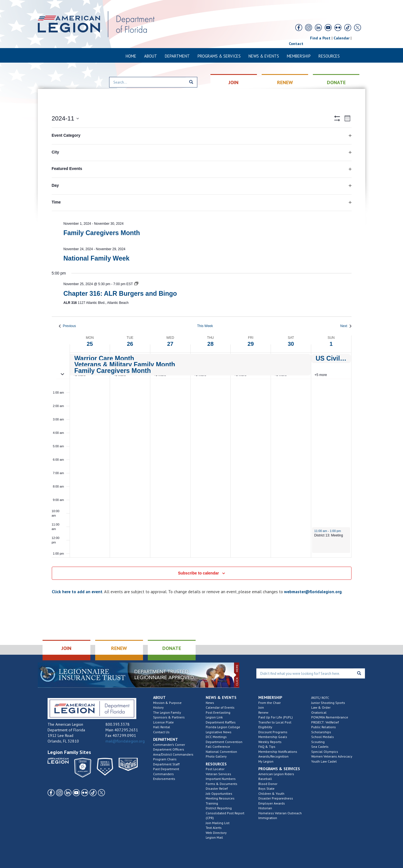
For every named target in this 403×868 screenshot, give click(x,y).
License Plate (163, 722)
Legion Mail (214, 837)
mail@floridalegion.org (125, 741)
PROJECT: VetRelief (325, 722)
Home (131, 56)
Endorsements (164, 779)
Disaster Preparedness (276, 798)
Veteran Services (218, 774)
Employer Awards (272, 803)
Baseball (265, 779)
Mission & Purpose (167, 703)
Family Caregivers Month (102, 233)
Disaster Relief (217, 788)
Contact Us (161, 732)
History (158, 707)
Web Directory (216, 833)
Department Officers (169, 749)
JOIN (234, 82)
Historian (265, 808)
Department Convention (224, 742)
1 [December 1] (331, 344)
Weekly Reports (270, 742)
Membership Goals (273, 737)
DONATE (336, 82)
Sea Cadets (320, 747)
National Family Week (97, 258)
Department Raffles (221, 722)
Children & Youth (271, 794)
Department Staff (166, 764)
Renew (263, 712)
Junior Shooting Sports (328, 703)
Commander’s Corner (169, 745)
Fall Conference (218, 747)
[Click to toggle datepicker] (65, 118)
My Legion (266, 761)
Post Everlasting (218, 712)
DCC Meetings (216, 737)
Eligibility (265, 727)
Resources (329, 56)
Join (261, 707)
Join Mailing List (218, 823)
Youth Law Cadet (324, 761)
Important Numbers (221, 779)
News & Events (264, 56)
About (151, 56)
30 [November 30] (291, 344)
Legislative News (219, 732)
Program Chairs (165, 759)
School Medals (323, 737)
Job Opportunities (219, 794)
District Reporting (219, 808)
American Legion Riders (276, 774)
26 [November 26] (130, 344)
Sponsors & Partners (169, 717)
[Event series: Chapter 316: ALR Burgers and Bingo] (136, 284)
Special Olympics (325, 752)
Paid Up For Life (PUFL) (276, 717)
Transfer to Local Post (275, 722)
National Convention (221, 752)
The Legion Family (167, 712)
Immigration (268, 818)
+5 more (321, 375)
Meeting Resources (220, 798)
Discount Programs (273, 732)
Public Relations (324, 727)
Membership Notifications (278, 752)
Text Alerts (214, 828)
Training (212, 803)
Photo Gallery (216, 756)
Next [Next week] (346, 326)
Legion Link (214, 717)
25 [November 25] (90, 344)
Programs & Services (219, 56)
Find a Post (320, 38)
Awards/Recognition (273, 756)
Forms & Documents (222, 784)
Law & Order (321, 707)
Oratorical (319, 712)
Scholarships (321, 732)
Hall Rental (162, 727)
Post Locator (215, 769)
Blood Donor (268, 784)
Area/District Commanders (173, 754)
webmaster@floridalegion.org (313, 592)
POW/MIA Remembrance (330, 717)
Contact (296, 44)
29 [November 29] (251, 344)
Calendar (342, 38)
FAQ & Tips (267, 747)
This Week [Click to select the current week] (205, 326)
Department (177, 56)
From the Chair (270, 703)
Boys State (266, 788)
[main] (201, 356)
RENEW (285, 82)
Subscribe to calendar (198, 573)
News (210, 703)
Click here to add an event (77, 592)
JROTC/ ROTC (320, 698)
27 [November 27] (170, 344)
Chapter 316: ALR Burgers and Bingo (120, 294)
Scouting (318, 742)
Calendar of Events (220, 707)
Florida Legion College (223, 727)
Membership (299, 56)
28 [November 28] (210, 344)
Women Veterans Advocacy (332, 756)
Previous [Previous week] (67, 326)
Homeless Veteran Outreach (280, 813)
